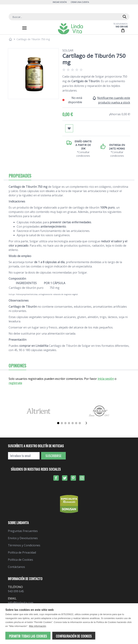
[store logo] (70, 29)
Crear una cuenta (80, 2)
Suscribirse (53, 456)
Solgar (68, 50)
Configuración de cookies (74, 636)
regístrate (15, 383)
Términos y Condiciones (24, 545)
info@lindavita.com (21, 603)
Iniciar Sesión (60, 2)
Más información (37, 626)
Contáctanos (16, 567)
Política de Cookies (20, 560)
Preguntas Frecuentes (23, 531)
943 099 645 (122, 27)
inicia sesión (106, 379)
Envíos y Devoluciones (23, 538)
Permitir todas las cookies (28, 636)
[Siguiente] (87, 423)
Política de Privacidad (22, 552)
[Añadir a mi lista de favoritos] (69, 128)
